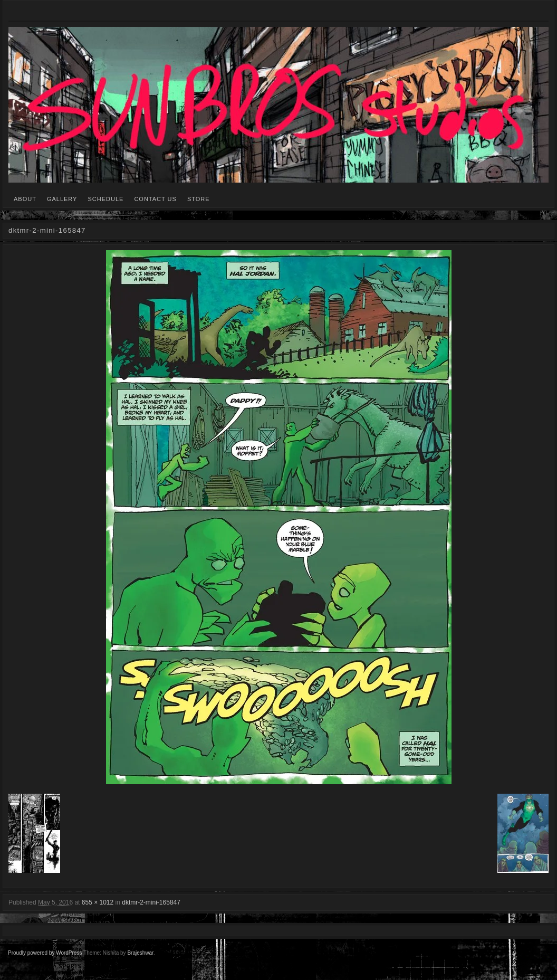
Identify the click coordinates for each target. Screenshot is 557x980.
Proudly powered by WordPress (45, 953)
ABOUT (25, 199)
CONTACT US (155, 199)
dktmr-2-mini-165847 (151, 902)
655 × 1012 (98, 902)
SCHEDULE (105, 199)
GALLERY (62, 199)
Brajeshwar (140, 953)
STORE (199, 199)
